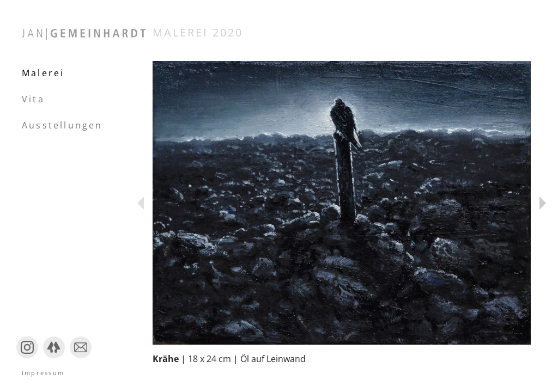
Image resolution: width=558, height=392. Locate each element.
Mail (78, 357)
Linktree (54, 357)
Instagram (27, 357)
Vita (33, 99)
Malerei (43, 73)
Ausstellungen (62, 125)
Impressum (43, 373)
